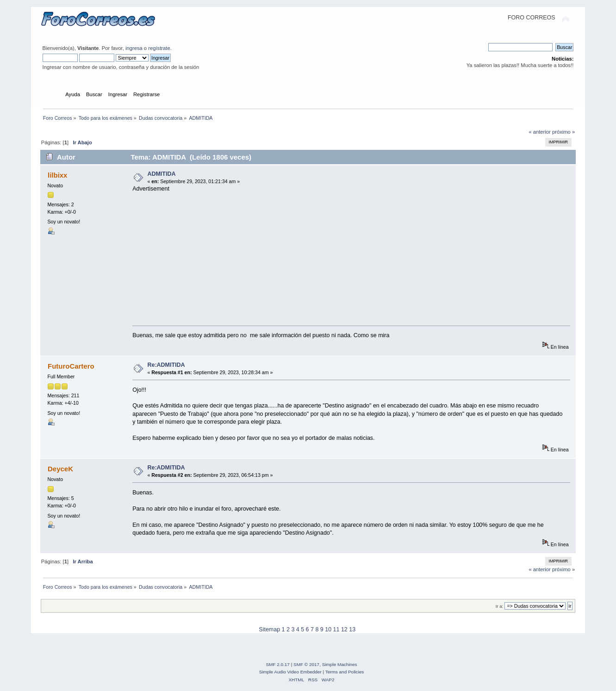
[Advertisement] (354, 257)
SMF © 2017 (306, 664)
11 (336, 629)
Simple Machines (340, 664)
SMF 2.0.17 (278, 664)
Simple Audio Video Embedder (290, 672)
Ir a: (499, 606)
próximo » (563, 132)
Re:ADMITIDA (166, 365)
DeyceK (60, 469)
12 (344, 629)
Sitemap (269, 629)
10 (328, 629)
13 (352, 629)
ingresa (134, 48)
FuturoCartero (71, 366)
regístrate (159, 48)
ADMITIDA (161, 174)
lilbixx (57, 175)
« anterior (539, 132)
